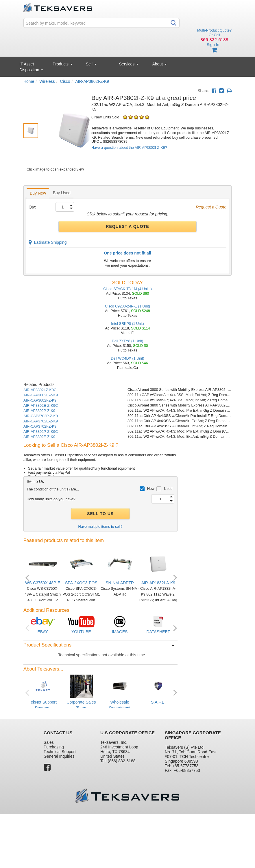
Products (63, 64)
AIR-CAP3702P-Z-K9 (41, 416)
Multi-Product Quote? (214, 30)
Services (129, 64)
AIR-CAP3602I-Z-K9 (40, 400)
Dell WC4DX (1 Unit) (127, 358)
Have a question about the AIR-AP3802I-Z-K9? (129, 148)
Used (168, 489)
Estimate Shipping (48, 242)
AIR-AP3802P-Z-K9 (39, 411)
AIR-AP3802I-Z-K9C (40, 390)
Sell (91, 64)
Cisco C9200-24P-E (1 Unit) (127, 306)
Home (29, 81)
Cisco (65, 81)
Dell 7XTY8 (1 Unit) (127, 341)
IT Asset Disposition (31, 67)
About (160, 64)
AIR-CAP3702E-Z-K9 (41, 421)
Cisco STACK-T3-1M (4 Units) (127, 289)
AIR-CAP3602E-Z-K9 (41, 395)
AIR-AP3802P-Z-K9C (41, 432)
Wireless (47, 81)
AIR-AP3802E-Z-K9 (39, 437)
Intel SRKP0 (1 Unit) (127, 324)
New (151, 489)
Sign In (213, 45)
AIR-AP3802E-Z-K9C (41, 406)
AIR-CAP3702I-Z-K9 (40, 426)
